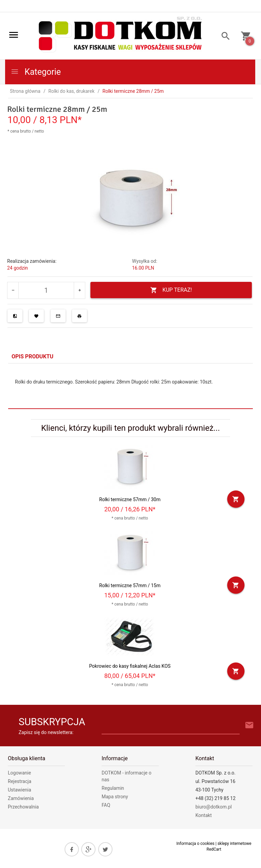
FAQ (106, 805)
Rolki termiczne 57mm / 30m (130, 499)
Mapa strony (115, 797)
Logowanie (19, 773)
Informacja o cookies (195, 844)
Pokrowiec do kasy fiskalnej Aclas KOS (130, 666)
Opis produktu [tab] (32, 356)
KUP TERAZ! (171, 290)
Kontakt (204, 815)
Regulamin (113, 788)
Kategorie (36, 72)
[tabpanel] (130, 386)
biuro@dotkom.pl (214, 807)
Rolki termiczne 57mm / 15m (130, 585)
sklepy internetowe (234, 844)
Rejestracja (20, 781)
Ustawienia (20, 790)
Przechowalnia (23, 807)
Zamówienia (21, 798)
